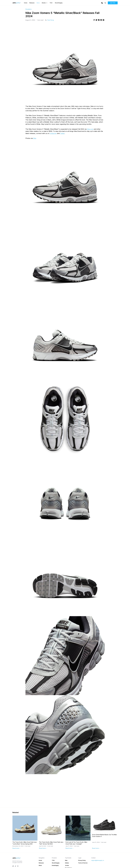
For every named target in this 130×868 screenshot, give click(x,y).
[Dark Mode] (102, 3)
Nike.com (90, 129)
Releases (32, 3)
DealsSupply (55, 865)
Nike (35, 138)
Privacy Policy (82, 860)
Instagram (53, 133)
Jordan (67, 865)
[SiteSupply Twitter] (13, 866)
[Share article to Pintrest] (103, 20)
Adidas (67, 863)
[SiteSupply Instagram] (18, 866)
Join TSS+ (113, 3)
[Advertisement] (65, 792)
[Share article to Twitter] (96, 20)
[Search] (105, 3)
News (38, 3)
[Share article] (94, 20)
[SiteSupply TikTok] (15, 866)
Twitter (62, 133)
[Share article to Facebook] (99, 20)
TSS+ (51, 3)
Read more (17, 848)
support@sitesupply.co (98, 860)
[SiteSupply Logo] (17, 3)
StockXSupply (59, 3)
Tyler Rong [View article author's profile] (50, 20)
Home (26, 3)
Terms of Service (83, 863)
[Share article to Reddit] (101, 20)
